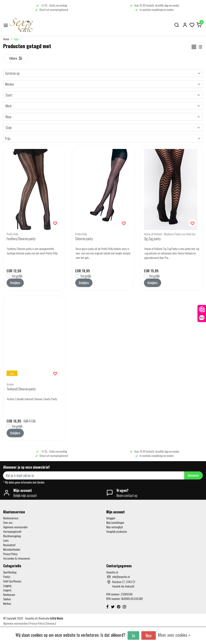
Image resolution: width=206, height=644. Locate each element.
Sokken (7, 599)
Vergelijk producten (117, 531)
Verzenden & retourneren (17, 558)
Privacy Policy (10, 554)
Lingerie (7, 590)
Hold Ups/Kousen (12, 581)
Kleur (103, 117)
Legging (7, 586)
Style (103, 128)
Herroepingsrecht (12, 531)
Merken (103, 84)
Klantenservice (11, 518)
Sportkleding (10, 572)
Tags (16, 39)
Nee (149, 635)
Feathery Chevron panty (21, 239)
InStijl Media (56, 618)
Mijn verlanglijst (115, 527)
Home (6, 39)
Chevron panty (84, 239)
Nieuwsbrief (9, 545)
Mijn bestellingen (115, 522)
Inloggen (111, 518)
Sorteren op (103, 73)
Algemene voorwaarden (15, 527)
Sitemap (50, 623)
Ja (133, 635)
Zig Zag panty (152, 239)
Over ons (8, 522)
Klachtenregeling (12, 536)
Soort (103, 95)
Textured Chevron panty (21, 389)
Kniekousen (9, 594)
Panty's (7, 577)
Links (6, 540)
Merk (103, 106)
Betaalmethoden (12, 549)
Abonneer (193, 475)
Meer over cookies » (174, 635)
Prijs (103, 139)
